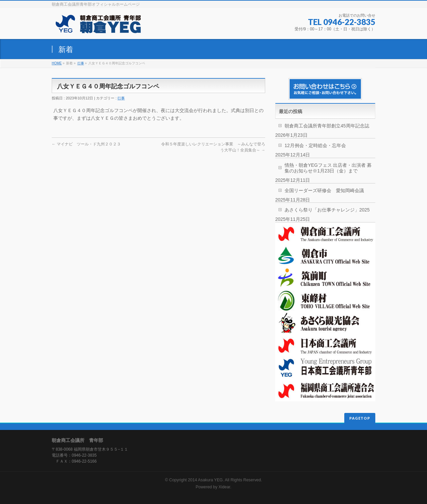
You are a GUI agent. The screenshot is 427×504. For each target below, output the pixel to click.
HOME (57, 63)
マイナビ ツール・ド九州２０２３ (86, 144)
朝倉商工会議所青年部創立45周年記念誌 (327, 126)
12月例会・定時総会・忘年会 (315, 145)
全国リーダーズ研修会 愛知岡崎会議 (324, 190)
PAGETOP (360, 418)
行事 (81, 63)
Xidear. (225, 487)
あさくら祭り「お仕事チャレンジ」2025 (327, 210)
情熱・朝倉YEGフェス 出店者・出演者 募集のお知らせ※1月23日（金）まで (328, 168)
